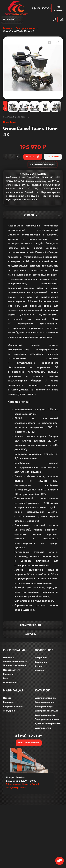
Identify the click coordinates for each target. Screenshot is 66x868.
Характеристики (40, 625)
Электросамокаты (45, 702)
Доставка (42, 634)
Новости (39, 670)
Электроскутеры (44, 706)
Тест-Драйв (53, 157)
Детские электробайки (48, 723)
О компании (10, 683)
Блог (6, 678)
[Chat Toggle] (60, 861)
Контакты (8, 674)
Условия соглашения (14, 665)
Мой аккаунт (62, 19)
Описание (42, 215)
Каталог (10, 19)
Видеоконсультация (42, 165)
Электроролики (43, 728)
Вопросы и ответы (13, 706)
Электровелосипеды (46, 711)
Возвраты (8, 702)
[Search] (54, 19)
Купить (32, 157)
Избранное (41, 658)
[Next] (5, 109)
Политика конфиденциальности (15, 659)
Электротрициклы (45, 715)
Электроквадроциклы (47, 719)
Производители (12, 670)
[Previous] (5, 103)
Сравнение (41, 662)
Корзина (59, 9)
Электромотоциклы (46, 698)
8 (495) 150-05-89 (41, 8)
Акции (38, 666)
